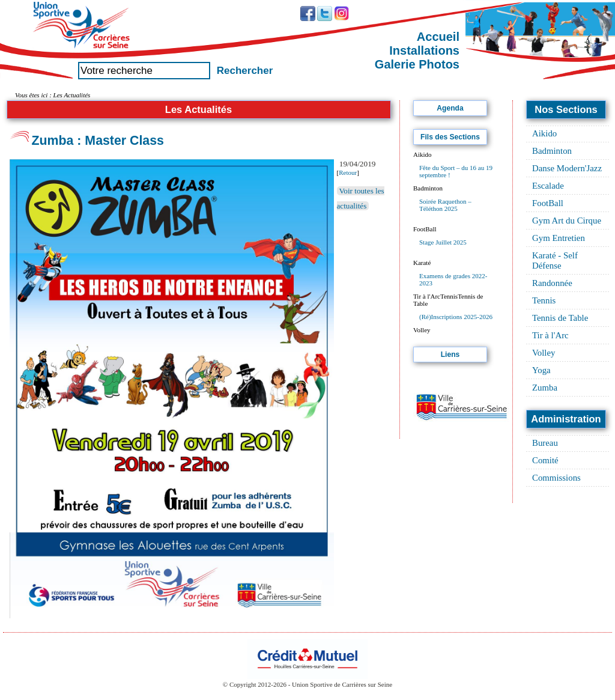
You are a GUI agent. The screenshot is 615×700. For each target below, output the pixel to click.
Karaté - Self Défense (555, 260)
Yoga (541, 370)
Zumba (545, 388)
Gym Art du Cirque (567, 221)
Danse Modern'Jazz (567, 168)
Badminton (552, 151)
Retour (348, 172)
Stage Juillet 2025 (443, 242)
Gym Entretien (559, 238)
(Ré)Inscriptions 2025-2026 (456, 317)
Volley (544, 353)
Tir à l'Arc (550, 335)
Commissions (556, 478)
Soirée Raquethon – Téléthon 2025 (445, 205)
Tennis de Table (560, 318)
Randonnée (552, 283)
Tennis (544, 300)
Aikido (544, 133)
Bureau (545, 443)
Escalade (548, 186)
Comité (545, 460)
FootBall (548, 203)
